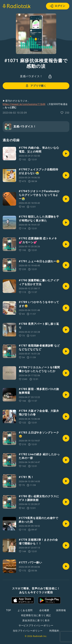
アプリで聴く (36, 86)
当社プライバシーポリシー (28, 631)
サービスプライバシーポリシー (36, 625)
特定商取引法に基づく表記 (36, 615)
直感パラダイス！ (31, 76)
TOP (8, 610)
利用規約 (54, 631)
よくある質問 (25, 610)
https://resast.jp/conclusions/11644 (24, 104)
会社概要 (44, 610)
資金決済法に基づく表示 (36, 620)
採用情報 (61, 610)
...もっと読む (10, 107)
